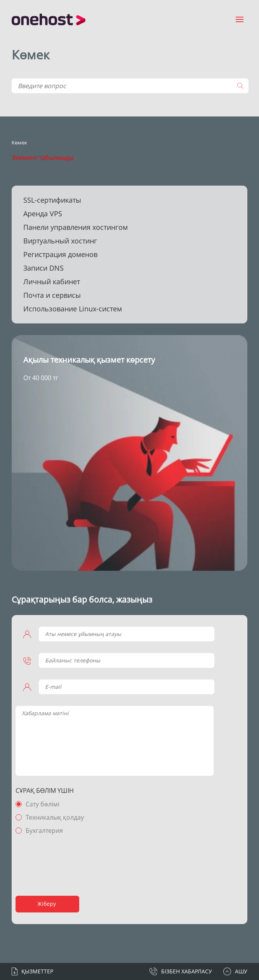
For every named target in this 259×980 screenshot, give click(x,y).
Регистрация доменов (60, 254)
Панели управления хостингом (76, 227)
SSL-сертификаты (52, 200)
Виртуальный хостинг (60, 241)
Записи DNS (43, 268)
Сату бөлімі (43, 804)
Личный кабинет (52, 281)
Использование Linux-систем (73, 309)
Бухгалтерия (44, 831)
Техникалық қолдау (55, 817)
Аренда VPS (43, 214)
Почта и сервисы (52, 295)
